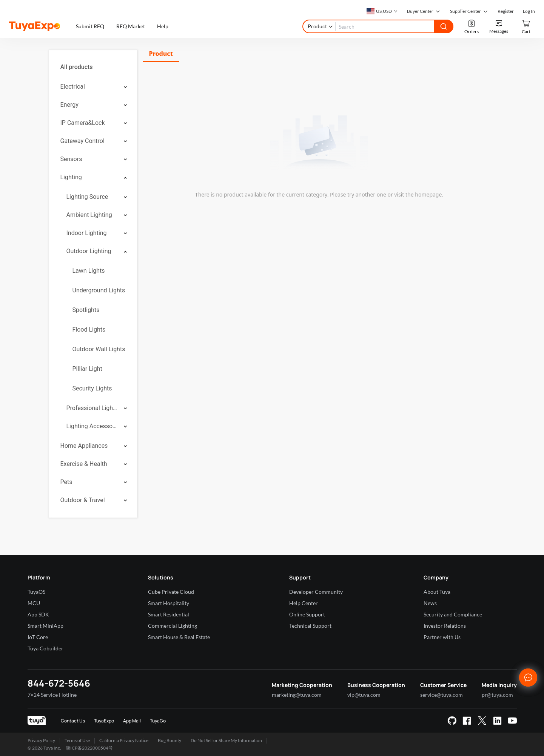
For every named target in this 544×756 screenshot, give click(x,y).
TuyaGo (158, 721)
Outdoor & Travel (83, 500)
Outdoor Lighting (89, 251)
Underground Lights (99, 290)
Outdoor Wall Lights (99, 349)
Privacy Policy (41, 740)
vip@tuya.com (364, 695)
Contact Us (73, 721)
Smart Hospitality (169, 603)
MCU (34, 603)
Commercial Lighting (173, 626)
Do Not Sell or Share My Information (226, 740)
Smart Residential (169, 614)
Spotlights (86, 310)
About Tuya (437, 592)
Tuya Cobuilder (45, 648)
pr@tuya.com (497, 695)
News (430, 603)
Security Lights (92, 388)
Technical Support (310, 626)
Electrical (73, 87)
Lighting (71, 177)
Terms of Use (77, 740)
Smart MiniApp (45, 626)
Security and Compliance (453, 614)
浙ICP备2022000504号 (89, 748)
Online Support (307, 614)
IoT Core (38, 637)
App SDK (38, 614)
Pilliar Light (87, 369)
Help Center (304, 603)
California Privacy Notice (124, 740)
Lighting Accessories (92, 426)
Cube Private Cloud (171, 592)
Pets (66, 482)
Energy (69, 105)
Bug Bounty (170, 740)
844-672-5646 (59, 683)
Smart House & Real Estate (179, 637)
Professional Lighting (92, 408)
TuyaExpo (104, 721)
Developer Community (316, 592)
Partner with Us (442, 637)
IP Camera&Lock (83, 123)
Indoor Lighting (87, 233)
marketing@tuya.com (297, 695)
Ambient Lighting (89, 215)
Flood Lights (89, 330)
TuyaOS (36, 592)
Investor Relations (445, 626)
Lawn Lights (89, 271)
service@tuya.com (442, 695)
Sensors (71, 159)
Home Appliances (84, 446)
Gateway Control (82, 141)
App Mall (132, 721)
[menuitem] (93, 67)
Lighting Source (87, 197)
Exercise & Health (84, 464)
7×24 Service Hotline (52, 695)
